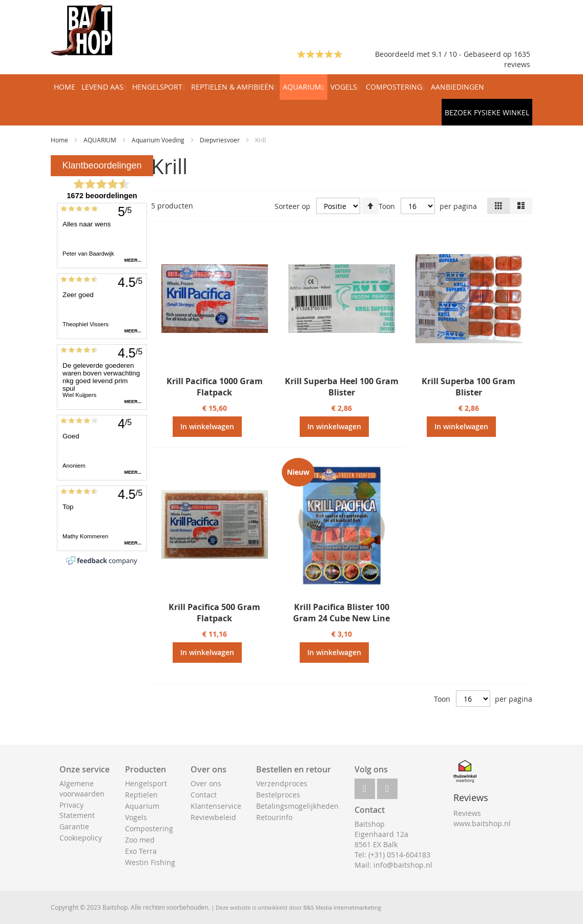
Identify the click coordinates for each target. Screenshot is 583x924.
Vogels (136, 817)
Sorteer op (293, 206)
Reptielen (141, 795)
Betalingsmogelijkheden (297, 806)
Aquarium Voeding (159, 140)
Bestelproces (278, 795)
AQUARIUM (101, 140)
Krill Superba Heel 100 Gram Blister (342, 387)
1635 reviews (517, 59)
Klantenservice (216, 806)
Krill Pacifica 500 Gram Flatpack (214, 613)
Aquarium (142, 806)
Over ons (206, 783)
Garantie (74, 826)
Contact (204, 795)
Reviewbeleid (213, 817)
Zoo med (140, 840)
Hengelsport (146, 783)
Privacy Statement (77, 810)
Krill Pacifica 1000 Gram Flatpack (215, 387)
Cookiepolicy (81, 838)
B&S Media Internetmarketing (342, 907)
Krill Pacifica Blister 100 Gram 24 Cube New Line (341, 613)
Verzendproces (282, 783)
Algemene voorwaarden (82, 789)
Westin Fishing (150, 862)
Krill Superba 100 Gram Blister (469, 387)
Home (60, 140)
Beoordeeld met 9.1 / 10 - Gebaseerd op (444, 54)
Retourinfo (274, 817)
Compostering (149, 828)
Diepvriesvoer (221, 140)
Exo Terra (141, 851)
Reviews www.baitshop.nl (482, 818)
